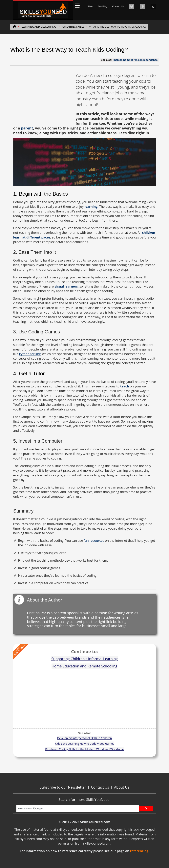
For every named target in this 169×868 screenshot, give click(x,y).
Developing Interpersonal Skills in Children (85, 738)
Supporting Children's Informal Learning (84, 659)
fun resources (94, 541)
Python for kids (30, 354)
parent (27, 128)
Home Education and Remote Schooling (84, 666)
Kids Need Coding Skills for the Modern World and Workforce (84, 749)
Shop (90, 6)
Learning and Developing (39, 27)
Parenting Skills (73, 27)
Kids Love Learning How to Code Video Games (84, 744)
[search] (77, 809)
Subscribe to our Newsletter (63, 787)
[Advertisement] (43, 97)
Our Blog (103, 6)
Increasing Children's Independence (136, 60)
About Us (122, 787)
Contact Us (118, 6)
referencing (139, 851)
